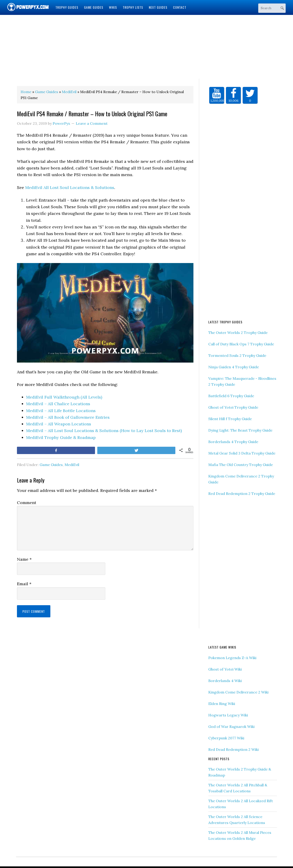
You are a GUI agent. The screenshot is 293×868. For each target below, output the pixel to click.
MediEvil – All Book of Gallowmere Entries (68, 417)
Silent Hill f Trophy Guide (230, 419)
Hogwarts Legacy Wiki (228, 715)
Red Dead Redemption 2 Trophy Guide (242, 494)
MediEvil (72, 465)
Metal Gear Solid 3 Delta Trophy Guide (242, 453)
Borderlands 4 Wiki (225, 681)
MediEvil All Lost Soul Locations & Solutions (70, 187)
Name (24, 559)
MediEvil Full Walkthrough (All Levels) (64, 397)
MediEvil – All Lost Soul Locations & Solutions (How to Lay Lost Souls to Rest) (104, 431)
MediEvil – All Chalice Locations (58, 404)
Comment (27, 503)
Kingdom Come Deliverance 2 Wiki (238, 692)
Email (24, 584)
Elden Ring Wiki (222, 704)
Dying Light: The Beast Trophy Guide (240, 430)
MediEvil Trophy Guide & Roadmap (61, 437)
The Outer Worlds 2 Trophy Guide (238, 333)
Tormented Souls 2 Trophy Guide (237, 355)
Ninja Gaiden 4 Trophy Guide (234, 367)
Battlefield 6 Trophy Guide (231, 396)
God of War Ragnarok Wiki (231, 727)
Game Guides (51, 465)
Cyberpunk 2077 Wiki (226, 738)
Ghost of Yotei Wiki (225, 669)
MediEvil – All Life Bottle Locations (61, 411)
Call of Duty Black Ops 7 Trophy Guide (241, 344)
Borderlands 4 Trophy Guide (233, 442)
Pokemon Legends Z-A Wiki (232, 658)
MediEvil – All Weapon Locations (59, 424)
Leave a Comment (92, 123)
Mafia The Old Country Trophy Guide (241, 465)
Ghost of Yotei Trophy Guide (233, 407)
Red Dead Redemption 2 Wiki (233, 749)
